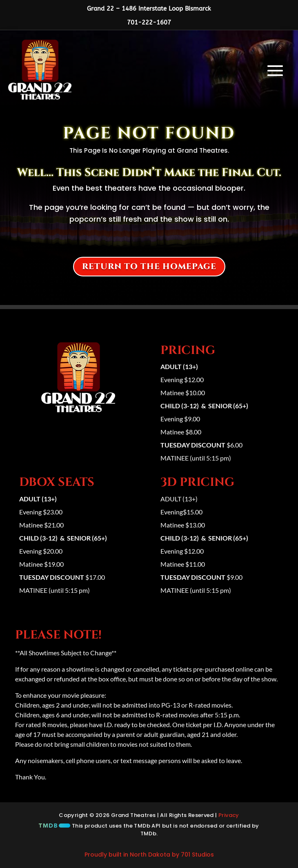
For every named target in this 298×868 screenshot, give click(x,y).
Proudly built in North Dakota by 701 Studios (149, 855)
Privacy (229, 815)
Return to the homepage (149, 266)
